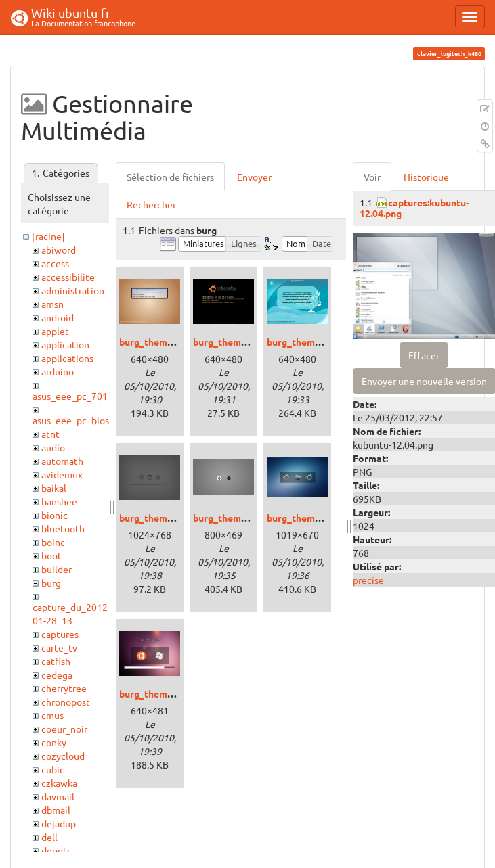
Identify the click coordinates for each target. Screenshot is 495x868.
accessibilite (68, 277)
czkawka (59, 783)
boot (51, 555)
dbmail (56, 810)
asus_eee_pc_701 (70, 396)
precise (368, 580)
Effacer (424, 355)
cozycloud (63, 756)
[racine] (48, 236)
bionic (55, 515)
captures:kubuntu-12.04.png (414, 207)
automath (62, 461)
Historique (426, 177)
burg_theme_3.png (308, 342)
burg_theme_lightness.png (252, 518)
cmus (52, 715)
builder (57, 569)
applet (55, 331)
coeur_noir (64, 729)
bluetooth (63, 528)
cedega (57, 675)
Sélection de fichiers (170, 177)
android (58, 317)
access (55, 263)
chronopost (66, 702)
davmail (58, 796)
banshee (59, 501)
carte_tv (59, 647)
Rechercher (151, 204)
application (65, 344)
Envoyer (254, 177)
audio (53, 447)
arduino (58, 371)
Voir (372, 177)
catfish (56, 661)
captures (60, 634)
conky (54, 742)
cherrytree (64, 688)
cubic (53, 769)
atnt (50, 434)
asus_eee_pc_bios (71, 420)
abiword (59, 250)
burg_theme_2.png (234, 342)
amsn (52, 304)
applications (67, 358)
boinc (53, 542)
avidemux (62, 474)
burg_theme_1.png (160, 342)
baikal (54, 488)
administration (73, 290)
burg (51, 583)
